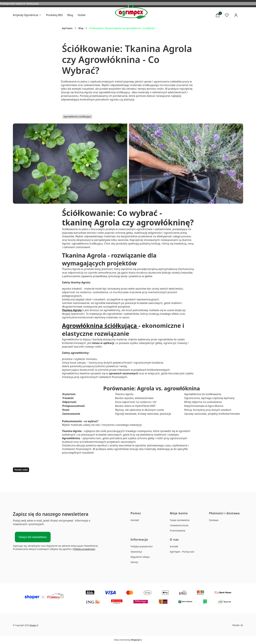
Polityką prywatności (84, 549)
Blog (81, 28)
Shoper (33, 625)
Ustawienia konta (179, 525)
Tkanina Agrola (72, 310)
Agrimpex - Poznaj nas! (182, 552)
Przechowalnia (178, 531)
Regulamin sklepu (140, 557)
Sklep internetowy (127, 640)
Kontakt (135, 520)
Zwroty (134, 562)
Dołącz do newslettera (33, 537)
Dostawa (214, 520)
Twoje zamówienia (180, 520)
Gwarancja (136, 552)
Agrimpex (67, 28)
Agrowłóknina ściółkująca (77, 117)
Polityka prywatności (142, 546)
